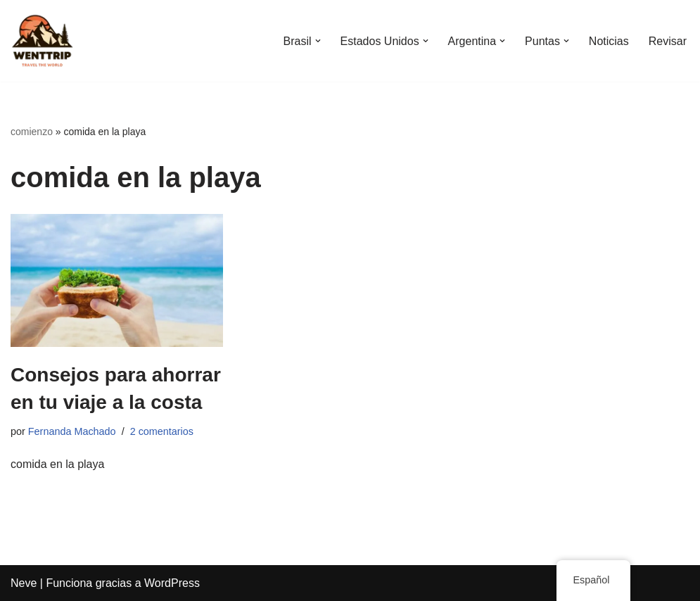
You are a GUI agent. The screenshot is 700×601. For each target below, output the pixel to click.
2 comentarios (162, 431)
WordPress (172, 583)
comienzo (32, 132)
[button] (317, 41)
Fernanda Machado (72, 431)
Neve (24, 583)
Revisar (668, 41)
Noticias (609, 41)
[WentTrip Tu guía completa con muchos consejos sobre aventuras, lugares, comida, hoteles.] (42, 41)
